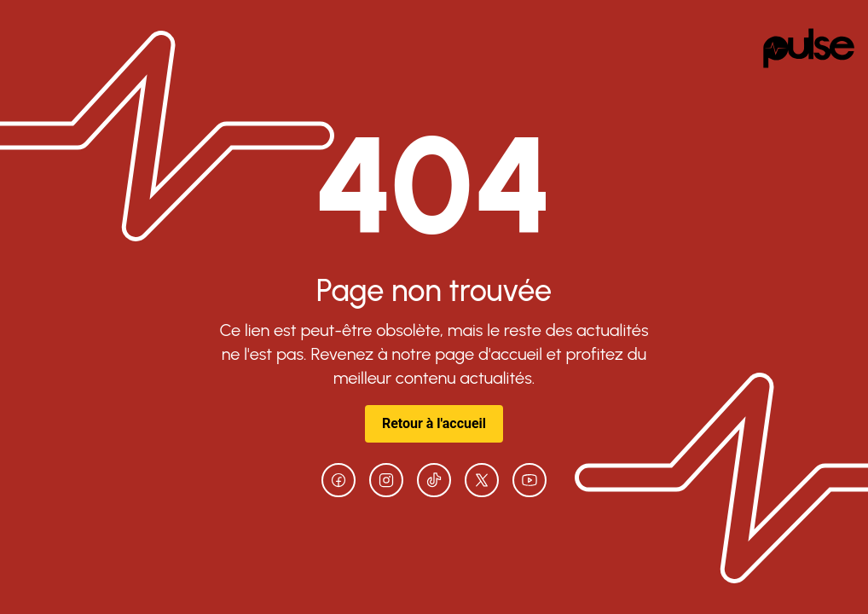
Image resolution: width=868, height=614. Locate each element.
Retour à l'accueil (434, 423)
